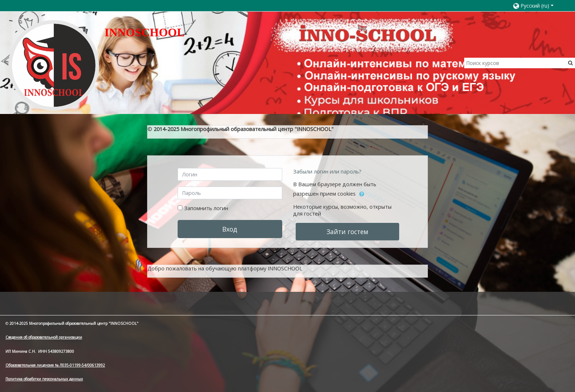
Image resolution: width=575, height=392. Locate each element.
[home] (54, 65)
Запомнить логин (206, 208)
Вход (230, 229)
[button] (537, 6)
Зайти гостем (347, 232)
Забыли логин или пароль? (327, 171)
